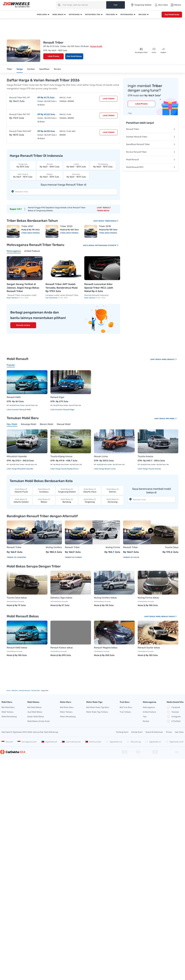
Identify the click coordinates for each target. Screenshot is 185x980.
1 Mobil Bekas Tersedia (108, 233)
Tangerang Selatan (67, 490)
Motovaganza (127, 15)
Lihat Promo (53, 56)
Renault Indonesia (25, 691)
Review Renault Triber (151, 152)
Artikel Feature (149, 712)
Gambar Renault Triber (151, 137)
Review (57, 69)
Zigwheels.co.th (174, 742)
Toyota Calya (172, 547)
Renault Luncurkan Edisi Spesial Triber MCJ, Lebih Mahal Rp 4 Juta (99, 288)
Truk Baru (110, 15)
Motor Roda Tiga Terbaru (97, 712)
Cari (115, 5)
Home (9, 691)
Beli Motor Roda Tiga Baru (98, 707)
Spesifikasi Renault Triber (151, 144)
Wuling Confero (54, 547)
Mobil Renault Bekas (166, 617)
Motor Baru (74, 15)
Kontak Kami (137, 732)
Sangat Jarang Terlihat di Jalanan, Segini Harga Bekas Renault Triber (23, 288)
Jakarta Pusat (21, 490)
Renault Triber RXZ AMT (20, 131)
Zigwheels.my (114, 742)
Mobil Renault (151, 160)
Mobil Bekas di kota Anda (38, 721)
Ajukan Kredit (96, 46)
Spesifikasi (44, 69)
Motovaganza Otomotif (107, 245)
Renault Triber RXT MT (20, 114)
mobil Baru (15, 691)
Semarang (113, 501)
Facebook (173, 707)
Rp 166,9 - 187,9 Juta (76, 165)
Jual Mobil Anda (172, 15)
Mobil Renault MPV (151, 167)
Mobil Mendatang (9, 717)
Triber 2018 (105, 226)
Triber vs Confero (16, 557)
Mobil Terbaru (8, 712)
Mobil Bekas (58, 15)
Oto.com (7, 742)
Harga (20, 69)
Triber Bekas (112, 221)
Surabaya (44, 490)
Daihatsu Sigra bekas (61, 598)
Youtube (173, 712)
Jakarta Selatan (21, 501)
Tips (145, 717)
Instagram (174, 717)
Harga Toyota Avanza (152, 469)
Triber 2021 (27, 226)
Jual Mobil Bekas (35, 712)
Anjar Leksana (12, 298)
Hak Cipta (179, 732)
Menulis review (23, 325)
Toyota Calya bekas (17, 598)
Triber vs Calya (131, 557)
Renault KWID (14, 397)
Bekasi (44, 501)
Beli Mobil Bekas (34, 707)
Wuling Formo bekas (148, 598)
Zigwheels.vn (153, 742)
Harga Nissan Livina (107, 469)
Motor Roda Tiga (93, 15)
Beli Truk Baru (126, 707)
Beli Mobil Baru (8, 707)
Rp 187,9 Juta (23, 165)
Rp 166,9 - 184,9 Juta (50, 165)
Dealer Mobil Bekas (36, 717)
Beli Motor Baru (67, 707)
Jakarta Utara (90, 490)
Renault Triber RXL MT (20, 98)
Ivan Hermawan (52, 298)
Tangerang (90, 501)
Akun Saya (161, 5)
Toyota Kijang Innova (61, 456)
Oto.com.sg (134, 742)
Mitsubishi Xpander (17, 456)
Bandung (67, 501)
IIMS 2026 (142, 15)
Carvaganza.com (27, 742)
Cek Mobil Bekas (74, 56)
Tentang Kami (122, 732)
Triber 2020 (66, 226)
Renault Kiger (57, 397)
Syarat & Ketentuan (154, 732)
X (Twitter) (174, 721)
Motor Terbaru (66, 712)
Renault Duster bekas (149, 648)
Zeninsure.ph (93, 742)
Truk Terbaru (125, 712)
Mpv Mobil (171, 419)
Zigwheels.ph (49, 742)
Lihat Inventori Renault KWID (19, 410)
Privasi (169, 732)
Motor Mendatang (68, 717)
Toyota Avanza (145, 456)
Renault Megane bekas (106, 648)
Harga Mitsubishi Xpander (22, 469)
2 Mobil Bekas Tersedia (31, 233)
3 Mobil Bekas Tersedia (69, 233)
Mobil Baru (42, 15)
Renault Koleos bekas (62, 648)
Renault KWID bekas (17, 648)
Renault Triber (151, 129)
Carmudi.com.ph (71, 742)
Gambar (31, 69)
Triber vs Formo (73, 557)
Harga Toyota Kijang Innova (67, 469)
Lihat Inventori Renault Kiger (63, 410)
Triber (9, 69)
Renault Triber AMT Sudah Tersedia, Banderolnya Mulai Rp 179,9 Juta (62, 288)
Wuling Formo (113, 547)
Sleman (113, 490)
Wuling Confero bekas (105, 598)
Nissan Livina (101, 456)
